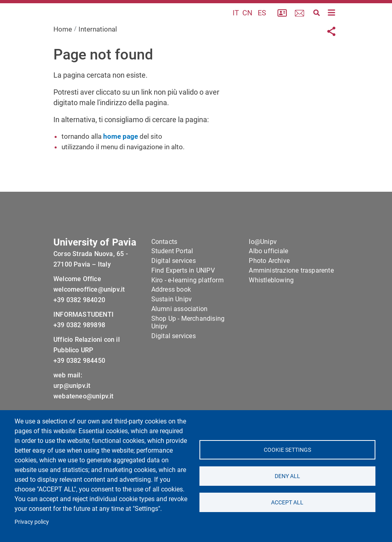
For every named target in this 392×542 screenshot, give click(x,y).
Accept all (287, 502)
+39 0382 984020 (79, 327)
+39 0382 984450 (79, 387)
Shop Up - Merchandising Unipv (188, 349)
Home (63, 50)
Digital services (174, 287)
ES (262, 23)
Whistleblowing (271, 306)
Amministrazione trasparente (291, 297)
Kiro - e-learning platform (188, 306)
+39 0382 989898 (79, 352)
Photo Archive (269, 287)
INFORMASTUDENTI (84, 341)
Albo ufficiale (268, 278)
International (98, 50)
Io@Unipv (263, 268)
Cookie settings (287, 450)
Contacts (164, 268)
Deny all (287, 476)
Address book (171, 316)
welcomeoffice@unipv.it (89, 316)
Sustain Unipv (172, 326)
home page (121, 157)
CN (247, 23)
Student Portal (172, 278)
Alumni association (180, 336)
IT (236, 23)
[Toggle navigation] (331, 23)
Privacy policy (32, 522)
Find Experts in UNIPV (183, 297)
